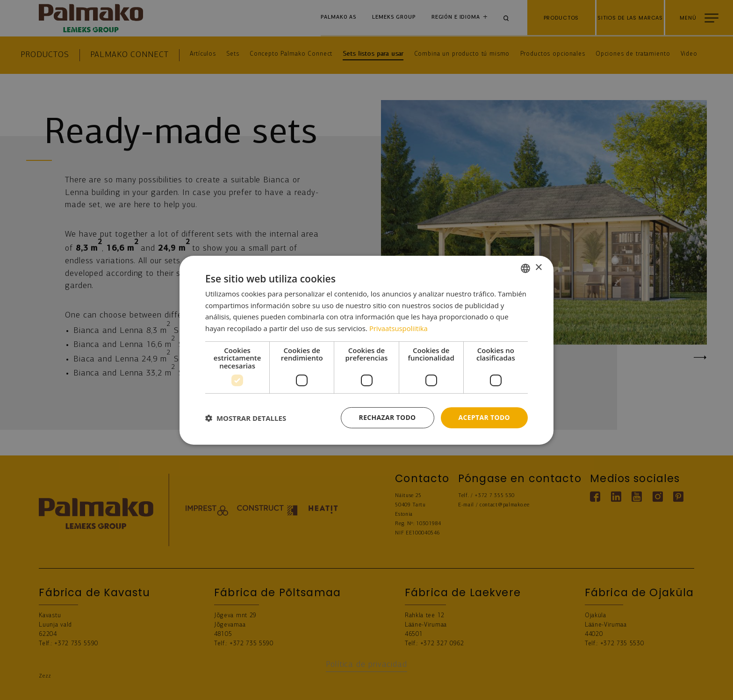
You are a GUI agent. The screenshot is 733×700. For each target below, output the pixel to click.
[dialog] (366, 350)
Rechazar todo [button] (387, 417)
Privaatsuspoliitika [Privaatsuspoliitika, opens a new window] (399, 328)
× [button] (538, 268)
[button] (246, 418)
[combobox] (525, 268)
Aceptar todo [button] (484, 417)
